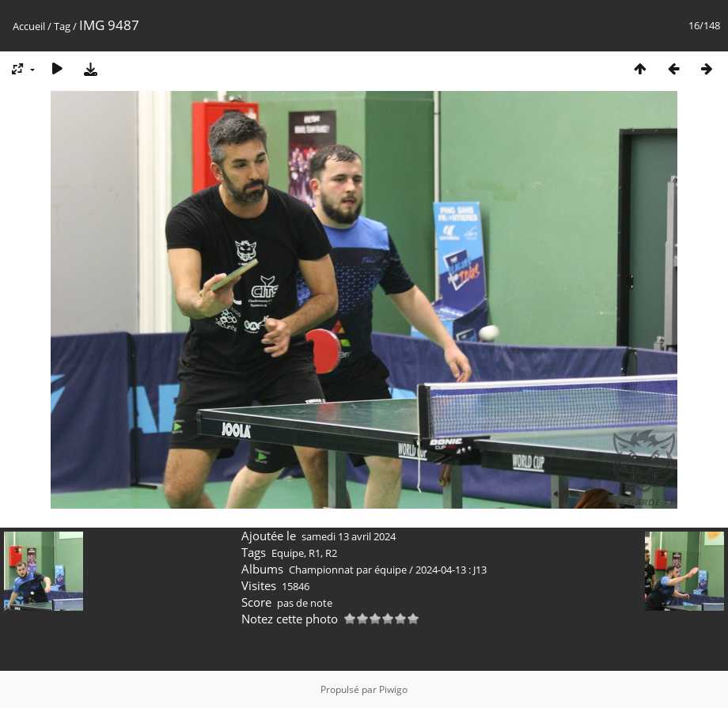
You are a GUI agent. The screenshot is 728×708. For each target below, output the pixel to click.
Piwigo (393, 689)
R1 (315, 553)
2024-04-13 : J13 (451, 570)
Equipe (288, 553)
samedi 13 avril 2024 (349, 536)
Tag (62, 26)
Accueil (29, 26)
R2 (331, 553)
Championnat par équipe (348, 570)
